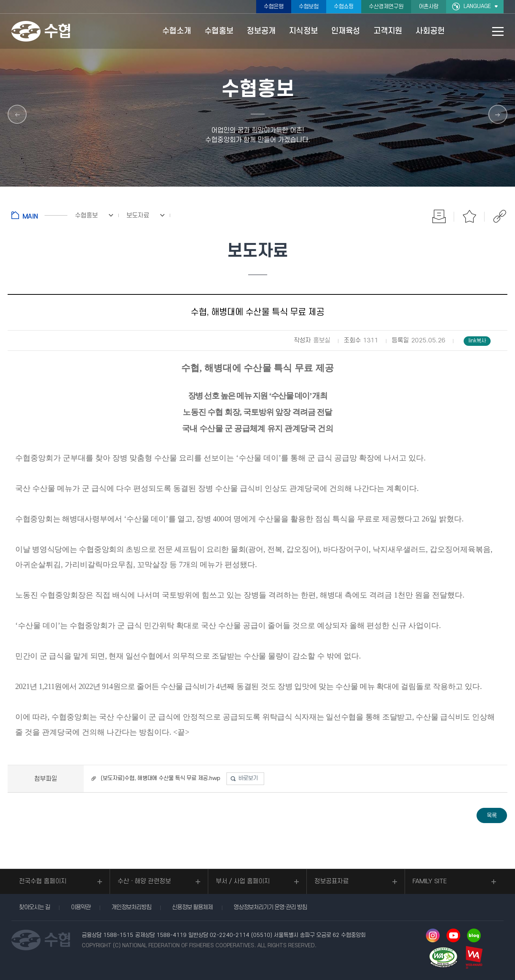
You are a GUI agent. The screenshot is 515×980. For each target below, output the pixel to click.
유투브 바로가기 (453, 935)
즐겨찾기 (469, 216)
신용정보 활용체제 (192, 907)
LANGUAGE (477, 6)
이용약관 (81, 907)
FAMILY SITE (430, 881)
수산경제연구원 (386, 7)
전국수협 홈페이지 (43, 881)
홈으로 (39, 215)
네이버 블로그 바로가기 (474, 935)
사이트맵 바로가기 (498, 31)
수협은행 (274, 7)
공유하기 (500, 216)
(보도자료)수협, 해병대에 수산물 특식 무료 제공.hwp (161, 778)
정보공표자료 (332, 881)
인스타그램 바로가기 (433, 935)
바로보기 (248, 778)
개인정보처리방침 (131, 907)
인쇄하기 (439, 216)
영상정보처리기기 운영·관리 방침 (270, 907)
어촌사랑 (429, 7)
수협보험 (309, 7)
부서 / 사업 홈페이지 (243, 881)
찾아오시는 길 (34, 907)
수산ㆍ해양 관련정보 (144, 881)
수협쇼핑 (344, 7)
